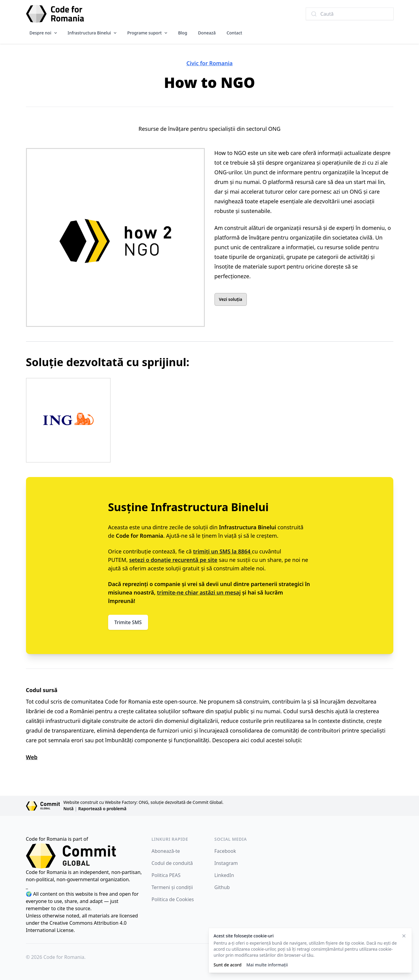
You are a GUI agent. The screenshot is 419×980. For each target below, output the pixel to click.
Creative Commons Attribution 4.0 (88, 923)
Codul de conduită (172, 863)
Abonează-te (166, 851)
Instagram (226, 863)
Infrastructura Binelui (89, 33)
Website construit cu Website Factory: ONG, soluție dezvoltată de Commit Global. (143, 802)
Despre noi (40, 33)
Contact (234, 33)
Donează (207, 33)
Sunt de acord (227, 965)
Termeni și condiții (172, 887)
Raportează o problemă (102, 809)
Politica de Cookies (173, 899)
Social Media (231, 839)
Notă (69, 809)
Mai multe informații (267, 965)
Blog (182, 33)
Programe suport (144, 33)
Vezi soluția (231, 299)
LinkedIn (224, 875)
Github (222, 887)
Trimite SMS (128, 622)
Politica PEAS (166, 875)
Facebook (225, 851)
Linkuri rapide (170, 839)
